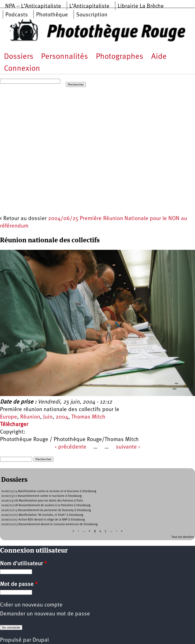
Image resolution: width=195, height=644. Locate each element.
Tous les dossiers (183, 537)
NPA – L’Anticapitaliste (33, 6)
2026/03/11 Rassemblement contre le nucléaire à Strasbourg (41, 496)
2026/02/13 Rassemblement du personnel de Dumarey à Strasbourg (46, 510)
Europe (9, 417)
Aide (159, 57)
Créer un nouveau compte (31, 605)
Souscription (92, 15)
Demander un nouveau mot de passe (45, 614)
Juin (48, 417)
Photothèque (52, 15)
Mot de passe (19, 584)
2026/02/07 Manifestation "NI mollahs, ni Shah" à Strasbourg (42, 515)
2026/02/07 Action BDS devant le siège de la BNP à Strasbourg (43, 520)
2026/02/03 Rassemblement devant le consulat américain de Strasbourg (49, 524)
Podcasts (17, 15)
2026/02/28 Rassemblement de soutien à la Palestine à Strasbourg (46, 505)
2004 (62, 417)
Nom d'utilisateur (23, 564)
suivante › (128, 447)
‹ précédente (71, 447)
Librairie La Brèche (141, 6)
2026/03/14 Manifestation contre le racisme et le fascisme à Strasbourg (49, 491)
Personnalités (64, 57)
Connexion (22, 69)
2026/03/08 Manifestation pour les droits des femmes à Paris (42, 501)
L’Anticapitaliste (89, 6)
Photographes (120, 57)
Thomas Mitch (88, 417)
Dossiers (19, 57)
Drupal (41, 640)
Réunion (30, 417)
